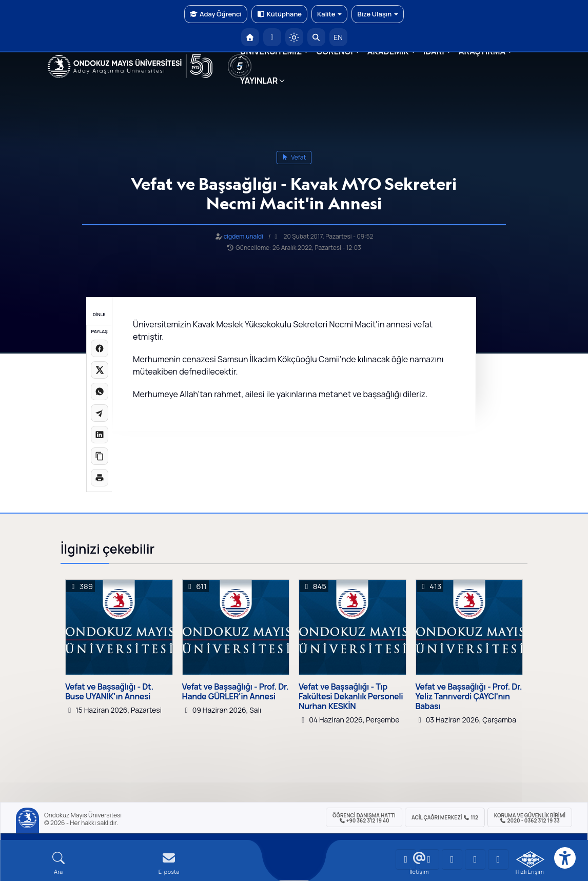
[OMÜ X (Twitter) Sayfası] (475, 859)
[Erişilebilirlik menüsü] (565, 858)
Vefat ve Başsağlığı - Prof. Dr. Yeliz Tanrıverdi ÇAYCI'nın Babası (469, 697)
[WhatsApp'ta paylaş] (100, 391)
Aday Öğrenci (216, 14)
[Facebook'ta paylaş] (100, 348)
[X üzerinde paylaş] (100, 370)
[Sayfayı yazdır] (100, 478)
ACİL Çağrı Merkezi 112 (445, 817)
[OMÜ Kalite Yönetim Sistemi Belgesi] (530, 859)
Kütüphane (279, 14)
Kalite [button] (329, 14)
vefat (294, 157)
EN (338, 37)
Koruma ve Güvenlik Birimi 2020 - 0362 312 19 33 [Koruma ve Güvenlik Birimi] (530, 818)
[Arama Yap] (316, 37)
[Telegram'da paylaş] (100, 413)
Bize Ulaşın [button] (378, 14)
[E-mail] (169, 863)
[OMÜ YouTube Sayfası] (406, 859)
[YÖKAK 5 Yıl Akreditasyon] (240, 66)
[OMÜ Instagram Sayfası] (452, 859)
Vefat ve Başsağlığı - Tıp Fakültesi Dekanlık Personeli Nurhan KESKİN (351, 697)
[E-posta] (272, 37)
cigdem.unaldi (243, 236)
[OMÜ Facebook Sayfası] (498, 859)
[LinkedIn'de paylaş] (100, 435)
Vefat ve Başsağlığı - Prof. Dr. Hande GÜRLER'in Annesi (236, 692)
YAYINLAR (259, 81)
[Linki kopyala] (100, 456)
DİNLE (99, 314)
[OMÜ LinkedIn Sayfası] (429, 859)
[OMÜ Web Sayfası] (130, 66)
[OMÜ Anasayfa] (250, 37)
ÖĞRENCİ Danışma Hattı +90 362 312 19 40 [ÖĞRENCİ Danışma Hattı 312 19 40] (364, 818)
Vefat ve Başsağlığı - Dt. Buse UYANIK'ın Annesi (109, 692)
